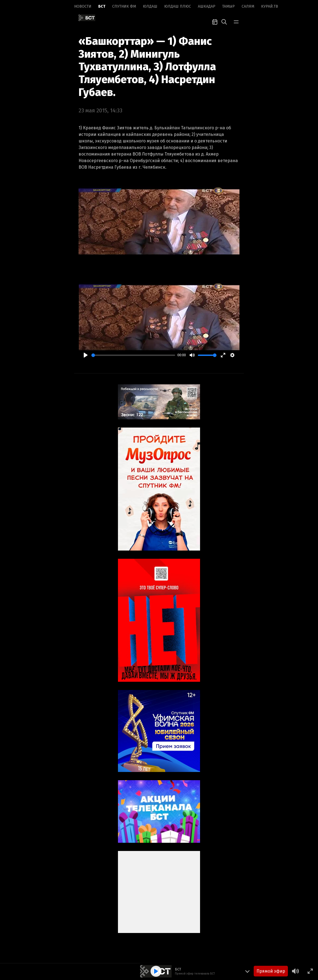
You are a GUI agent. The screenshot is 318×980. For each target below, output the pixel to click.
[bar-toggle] (236, 21)
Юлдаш (150, 6)
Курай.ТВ (270, 6)
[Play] (86, 355)
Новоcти (83, 6)
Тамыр (229, 6)
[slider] (133, 355)
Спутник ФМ (124, 6)
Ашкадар (207, 6)
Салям (248, 6)
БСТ (102, 6)
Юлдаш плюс (178, 6)
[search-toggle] (224, 21)
